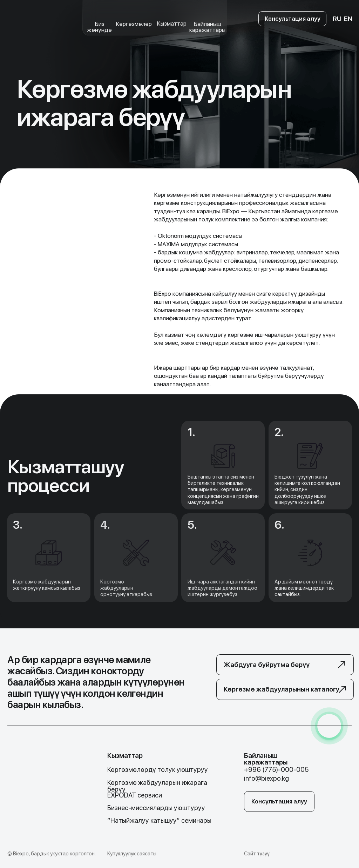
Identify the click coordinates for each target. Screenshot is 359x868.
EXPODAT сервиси (135, 795)
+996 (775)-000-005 (276, 770)
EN (348, 19)
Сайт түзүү (257, 854)
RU (337, 19)
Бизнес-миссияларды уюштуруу (156, 808)
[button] (285, 665)
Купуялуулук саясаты (132, 854)
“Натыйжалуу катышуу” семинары (159, 820)
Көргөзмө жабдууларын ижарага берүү (157, 786)
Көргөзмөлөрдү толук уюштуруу (158, 770)
